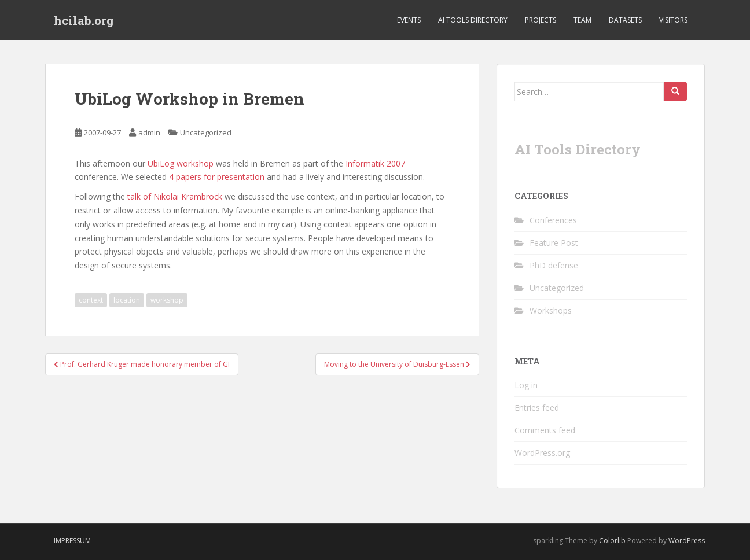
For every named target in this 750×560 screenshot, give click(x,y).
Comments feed (545, 430)
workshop (167, 300)
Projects (541, 20)
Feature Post (554, 243)
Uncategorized (206, 132)
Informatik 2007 (375, 163)
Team (582, 20)
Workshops (551, 310)
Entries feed (537, 408)
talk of (140, 196)
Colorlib (612, 541)
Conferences (553, 220)
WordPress (687, 541)
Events (409, 20)
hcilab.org (84, 20)
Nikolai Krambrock (188, 196)
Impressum (72, 541)
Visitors (673, 20)
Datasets (625, 20)
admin (149, 132)
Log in (526, 385)
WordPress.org (542, 453)
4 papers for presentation (217, 177)
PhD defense (554, 265)
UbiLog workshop (181, 163)
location (127, 300)
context (91, 300)
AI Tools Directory (473, 20)
